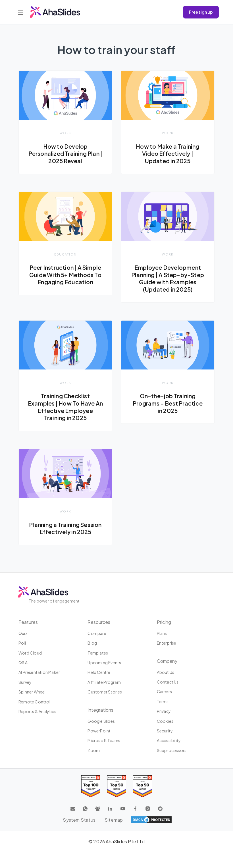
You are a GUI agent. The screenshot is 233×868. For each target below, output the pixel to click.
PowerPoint (99, 731)
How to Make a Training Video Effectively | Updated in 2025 (168, 154)
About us (166, 672)
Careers (164, 692)
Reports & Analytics (37, 711)
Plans (162, 633)
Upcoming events (104, 663)
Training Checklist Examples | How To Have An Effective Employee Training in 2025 (65, 407)
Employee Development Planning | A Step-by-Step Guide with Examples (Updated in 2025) (168, 278)
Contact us (168, 682)
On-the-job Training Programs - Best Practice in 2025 (168, 403)
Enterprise (167, 643)
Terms (163, 701)
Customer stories (105, 692)
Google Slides (101, 721)
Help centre (99, 672)
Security (165, 731)
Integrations (100, 710)
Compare (97, 633)
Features (28, 622)
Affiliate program (104, 682)
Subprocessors (172, 750)
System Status (79, 820)
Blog (92, 643)
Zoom (94, 750)
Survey (25, 682)
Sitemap (114, 820)
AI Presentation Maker (39, 672)
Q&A (23, 663)
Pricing (164, 622)
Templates (98, 653)
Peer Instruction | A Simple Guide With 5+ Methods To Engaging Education (65, 275)
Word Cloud (30, 653)
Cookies (165, 721)
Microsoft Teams (104, 740)
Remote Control (34, 702)
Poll (22, 643)
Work (65, 133)
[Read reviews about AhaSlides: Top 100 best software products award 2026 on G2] (91, 786)
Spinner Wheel (32, 692)
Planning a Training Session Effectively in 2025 (65, 528)
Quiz (23, 633)
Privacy (164, 711)
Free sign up (201, 12)
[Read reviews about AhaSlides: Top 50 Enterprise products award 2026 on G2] (142, 786)
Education (65, 254)
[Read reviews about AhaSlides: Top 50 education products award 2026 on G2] (117, 786)
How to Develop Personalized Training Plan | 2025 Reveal (65, 154)
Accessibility (169, 740)
